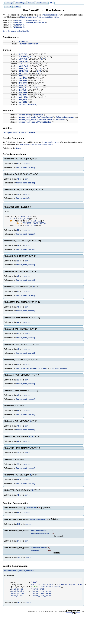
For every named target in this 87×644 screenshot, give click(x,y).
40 (18, 311)
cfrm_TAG (23, 89)
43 (18, 399)
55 (18, 468)
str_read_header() (59, 372)
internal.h (19, 29)
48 (18, 353)
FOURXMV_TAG (25, 58)
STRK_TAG (23, 73)
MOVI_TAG (23, 68)
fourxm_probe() (23, 200)
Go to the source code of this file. (16, 33)
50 (18, 265)
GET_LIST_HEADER (27, 106)
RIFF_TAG (23, 56)
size (12, 221)
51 (18, 338)
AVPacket (60, 121)
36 (18, 196)
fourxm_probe (25, 117)
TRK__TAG (23, 66)
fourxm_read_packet (27, 121)
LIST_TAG (23, 61)
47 (18, 280)
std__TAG (23, 75)
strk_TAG (23, 82)
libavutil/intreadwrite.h (27, 21)
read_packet (18, 602)
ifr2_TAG (22, 92)
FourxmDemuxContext (28, 46)
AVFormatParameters (65, 119)
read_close (17, 605)
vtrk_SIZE (23, 101)
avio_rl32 (26, 218)
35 (18, 369)
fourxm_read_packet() (25, 169)
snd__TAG (23, 99)
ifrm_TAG (23, 85)
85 (18, 517)
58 (18, 234)
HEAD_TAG (24, 63)
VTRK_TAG (23, 70)
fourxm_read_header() (25, 238)
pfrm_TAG (23, 87)
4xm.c (18, 150)
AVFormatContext (45, 119)
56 (18, 415)
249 (19, 564)
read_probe (17, 597)
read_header (18, 600)
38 (18, 250)
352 (19, 613)
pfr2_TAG (23, 94)
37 (18, 296)
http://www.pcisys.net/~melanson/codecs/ (37, 17)
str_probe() (42, 372)
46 (18, 430)
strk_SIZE (23, 104)
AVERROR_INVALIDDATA (34, 227)
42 (18, 445)
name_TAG (23, 78)
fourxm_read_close (27, 124)
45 (18, 484)
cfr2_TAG (23, 97)
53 (18, 384)
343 (19, 529)
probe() (33, 372)
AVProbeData (38, 117)
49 (18, 181)
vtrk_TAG (23, 80)
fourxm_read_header (28, 119)
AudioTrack (24, 43)
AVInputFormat (11, 134)
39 (18, 457)
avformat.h (19, 26)
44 (18, 326)
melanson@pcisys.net (51, 15)
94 (18, 546)
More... (56, 17)
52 (18, 165)
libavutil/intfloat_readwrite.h (30, 24)
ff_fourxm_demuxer (27, 134)
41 (18, 499)
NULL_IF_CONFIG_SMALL (43, 592)
